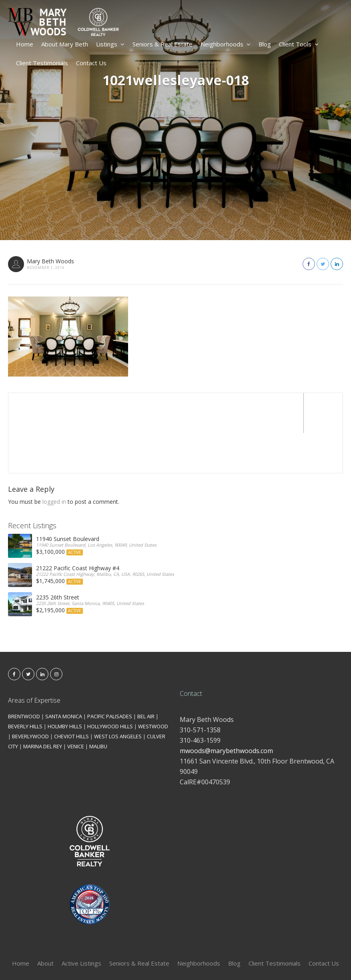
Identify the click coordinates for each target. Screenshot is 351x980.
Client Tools (299, 44)
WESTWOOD (153, 686)
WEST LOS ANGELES (118, 696)
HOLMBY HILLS (65, 686)
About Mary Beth (65, 44)
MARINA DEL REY (43, 706)
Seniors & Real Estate (162, 44)
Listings (110, 44)
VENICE (76, 706)
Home (25, 44)
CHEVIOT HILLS (71, 696)
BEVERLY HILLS (25, 686)
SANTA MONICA (64, 676)
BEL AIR (146, 676)
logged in (54, 462)
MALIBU (98, 706)
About (45, 923)
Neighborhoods (226, 44)
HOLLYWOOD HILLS (110, 686)
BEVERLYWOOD (30, 696)
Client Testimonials (42, 63)
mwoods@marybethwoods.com (226, 711)
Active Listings (81, 923)
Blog (265, 44)
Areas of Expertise (34, 660)
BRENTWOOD (24, 676)
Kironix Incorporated (221, 961)
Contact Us (91, 63)
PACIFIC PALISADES (110, 676)
